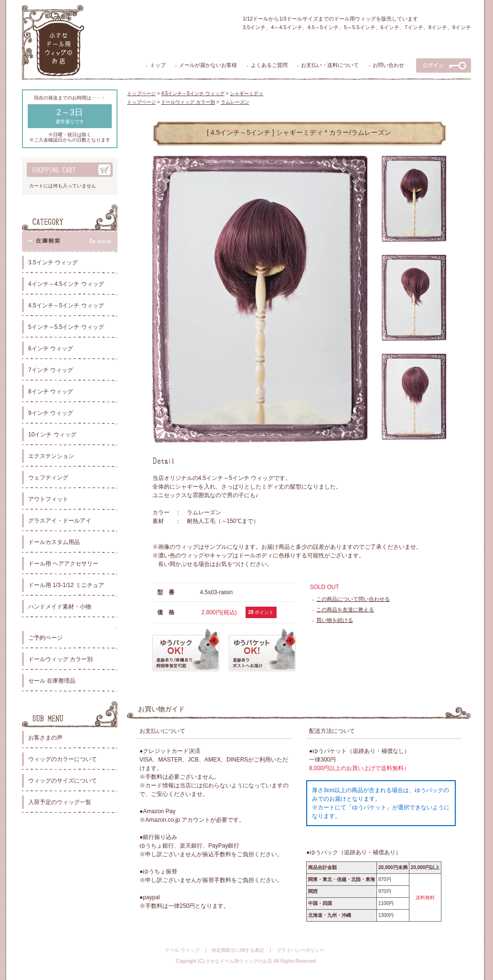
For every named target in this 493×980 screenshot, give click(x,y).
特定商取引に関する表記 (238, 950)
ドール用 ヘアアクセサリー (63, 564)
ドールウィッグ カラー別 (60, 659)
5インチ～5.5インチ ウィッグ (66, 327)
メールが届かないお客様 (208, 65)
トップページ (141, 93)
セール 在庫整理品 (52, 681)
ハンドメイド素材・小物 (60, 607)
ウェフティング (48, 478)
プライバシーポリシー (300, 950)
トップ (158, 65)
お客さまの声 (45, 738)
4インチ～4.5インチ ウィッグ (66, 284)
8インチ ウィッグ (51, 392)
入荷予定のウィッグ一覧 (60, 802)
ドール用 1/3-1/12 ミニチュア (66, 585)
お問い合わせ (388, 65)
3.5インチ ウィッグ (53, 262)
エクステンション (51, 456)
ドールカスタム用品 (54, 542)
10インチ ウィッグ (52, 435)
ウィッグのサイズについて (63, 781)
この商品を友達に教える (345, 610)
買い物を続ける (335, 620)
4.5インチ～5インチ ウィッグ (66, 305)
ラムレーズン (235, 102)
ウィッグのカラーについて (63, 759)
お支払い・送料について (330, 65)
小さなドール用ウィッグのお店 (239, 961)
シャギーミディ (246, 93)
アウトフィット (48, 499)
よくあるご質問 (269, 65)
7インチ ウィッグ (51, 370)
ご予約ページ (45, 638)
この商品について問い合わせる (353, 599)
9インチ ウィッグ (51, 413)
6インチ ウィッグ (51, 348)
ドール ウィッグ (182, 950)
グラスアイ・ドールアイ (60, 521)
